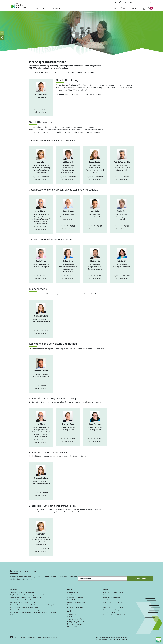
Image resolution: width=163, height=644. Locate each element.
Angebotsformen (74, 595)
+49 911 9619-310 (95, 439)
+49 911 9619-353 (95, 276)
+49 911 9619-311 (68, 439)
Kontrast (120, 2)
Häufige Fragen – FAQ (75, 622)
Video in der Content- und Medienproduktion (27, 597)
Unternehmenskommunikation (43, 509)
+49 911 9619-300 (41, 227)
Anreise (70, 617)
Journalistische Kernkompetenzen (23, 592)
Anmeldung (72, 614)
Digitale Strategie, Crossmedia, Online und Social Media (31, 595)
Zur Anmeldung (140, 578)
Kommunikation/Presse (76, 602)
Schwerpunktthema (18, 615)
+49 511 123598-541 (122, 276)
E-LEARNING (55, 9)
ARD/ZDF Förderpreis (75, 607)
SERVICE (114, 8)
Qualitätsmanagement (41, 456)
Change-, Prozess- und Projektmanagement (27, 610)
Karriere (70, 605)
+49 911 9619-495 (41, 276)
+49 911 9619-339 (122, 226)
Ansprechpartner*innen (76, 619)
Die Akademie (73, 592)
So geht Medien (73, 627)
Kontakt (136, 8)
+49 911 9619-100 (41, 109)
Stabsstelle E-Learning (41, 402)
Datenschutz (22, 637)
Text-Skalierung (116, 2)
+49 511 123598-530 (41, 177)
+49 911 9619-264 (41, 331)
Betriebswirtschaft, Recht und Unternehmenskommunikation (33, 612)
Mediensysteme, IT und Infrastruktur (24, 602)
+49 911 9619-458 (68, 276)
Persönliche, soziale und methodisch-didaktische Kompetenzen (34, 605)
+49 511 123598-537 (95, 177)
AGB (15, 637)
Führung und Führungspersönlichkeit (24, 607)
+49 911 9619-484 (95, 226)
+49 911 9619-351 (68, 226)
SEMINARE (39, 9)
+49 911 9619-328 (122, 177)
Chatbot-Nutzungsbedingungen (47, 637)
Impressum (32, 637)
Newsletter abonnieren (76, 624)
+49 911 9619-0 (41, 386)
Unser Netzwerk (73, 600)
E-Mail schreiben (41, 112)
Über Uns (125, 8)
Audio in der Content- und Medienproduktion (27, 600)
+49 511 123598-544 (68, 177)
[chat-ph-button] (158, 639)
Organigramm (50, 72)
